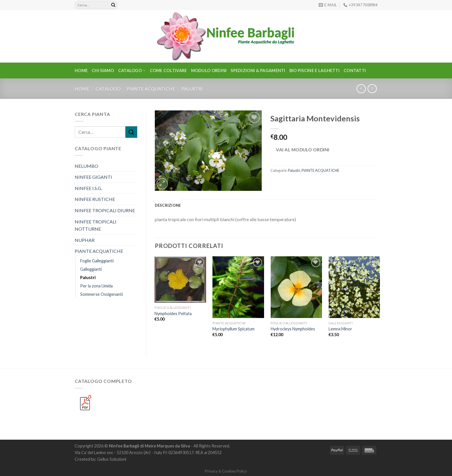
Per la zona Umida (96, 286)
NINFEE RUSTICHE (95, 199)
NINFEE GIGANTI (93, 177)
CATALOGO (132, 70)
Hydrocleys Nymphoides (293, 329)
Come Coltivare (168, 70)
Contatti (355, 70)
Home (81, 70)
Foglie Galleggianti (97, 261)
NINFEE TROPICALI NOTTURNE (96, 225)
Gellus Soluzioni (112, 459)
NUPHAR (85, 240)
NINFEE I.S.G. (88, 188)
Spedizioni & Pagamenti (258, 70)
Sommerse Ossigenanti (101, 294)
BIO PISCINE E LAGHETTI (314, 70)
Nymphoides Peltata (173, 314)
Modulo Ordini (209, 70)
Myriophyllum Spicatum (233, 329)
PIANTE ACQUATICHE (151, 89)
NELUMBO (86, 166)
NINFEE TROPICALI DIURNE (105, 210)
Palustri (192, 89)
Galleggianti (91, 269)
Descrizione (168, 205)
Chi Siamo (103, 70)
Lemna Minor (340, 329)
